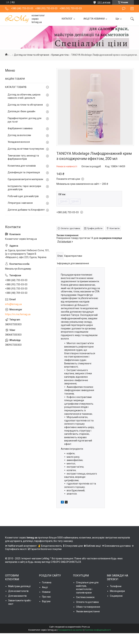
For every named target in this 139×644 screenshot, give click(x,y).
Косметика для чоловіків (22, 166)
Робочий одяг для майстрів (23, 196)
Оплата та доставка (87, 602)
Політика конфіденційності (98, 630)
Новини (46, 592)
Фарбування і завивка (20, 128)
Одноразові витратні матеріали (25, 179)
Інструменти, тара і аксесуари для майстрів (24, 188)
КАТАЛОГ (67, 19)
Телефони (116, 586)
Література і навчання (20, 203)
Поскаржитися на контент (71, 630)
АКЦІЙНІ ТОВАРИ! (15, 79)
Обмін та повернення (88, 607)
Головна (47, 582)
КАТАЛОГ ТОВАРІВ (16, 87)
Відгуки (46, 601)
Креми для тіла (60, 55)
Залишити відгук (124, 9)
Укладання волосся (19, 142)
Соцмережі (116, 596)
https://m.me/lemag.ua (18, 314)
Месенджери (117, 591)
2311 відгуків (104, 2)
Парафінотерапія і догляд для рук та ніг (25, 120)
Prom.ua (86, 627)
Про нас (46, 597)
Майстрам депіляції (19, 586)
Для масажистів (17, 596)
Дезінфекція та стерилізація (24, 172)
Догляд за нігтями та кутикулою (26, 149)
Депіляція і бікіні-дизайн (21, 111)
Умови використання (88, 611)
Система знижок (85, 597)
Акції (45, 587)
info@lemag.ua (13, 304)
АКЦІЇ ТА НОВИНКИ (94, 19)
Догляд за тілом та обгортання (32, 55)
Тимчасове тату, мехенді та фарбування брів (23, 157)
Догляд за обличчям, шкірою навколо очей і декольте (24, 96)
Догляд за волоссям (19, 135)
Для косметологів (18, 591)
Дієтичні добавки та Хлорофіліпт (26, 210)
